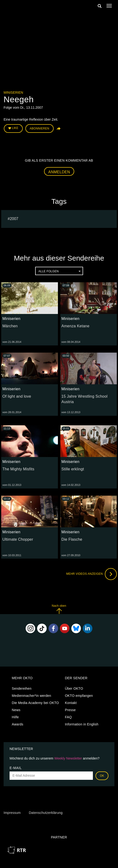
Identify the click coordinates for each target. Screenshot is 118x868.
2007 (14, 219)
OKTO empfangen (79, 696)
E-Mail (16, 768)
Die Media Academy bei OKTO (35, 703)
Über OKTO (74, 688)
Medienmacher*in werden (31, 696)
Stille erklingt (73, 469)
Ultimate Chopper (18, 539)
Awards (17, 724)
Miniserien (13, 92)
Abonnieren (39, 128)
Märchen (10, 326)
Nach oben (59, 609)
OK (102, 776)
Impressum (12, 813)
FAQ (68, 717)
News (16, 710)
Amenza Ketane (76, 326)
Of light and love (17, 396)
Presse (70, 710)
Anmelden (59, 172)
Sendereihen (22, 688)
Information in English (82, 724)
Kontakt (71, 703)
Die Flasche (72, 539)
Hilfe (15, 717)
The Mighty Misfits (18, 469)
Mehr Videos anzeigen (91, 574)
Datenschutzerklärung (46, 813)
